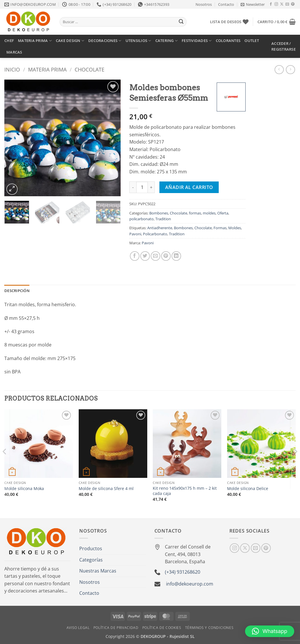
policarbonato (141, 219)
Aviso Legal (78, 628)
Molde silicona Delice (248, 489)
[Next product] (279, 70)
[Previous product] (290, 70)
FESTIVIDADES (197, 41)
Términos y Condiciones (209, 628)
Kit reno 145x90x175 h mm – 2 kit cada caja (185, 491)
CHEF (9, 41)
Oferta (223, 213)
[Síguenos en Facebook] (271, 4)
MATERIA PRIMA (35, 41)
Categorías (91, 560)
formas (195, 213)
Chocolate (90, 69)
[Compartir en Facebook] (135, 256)
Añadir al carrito (189, 187)
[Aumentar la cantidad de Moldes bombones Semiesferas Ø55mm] (151, 187)
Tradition (163, 219)
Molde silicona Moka (24, 489)
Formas (220, 228)
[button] (253, 4)
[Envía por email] (155, 256)
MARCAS (14, 52)
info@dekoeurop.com (190, 584)
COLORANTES (228, 41)
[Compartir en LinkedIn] (176, 256)
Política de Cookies (162, 628)
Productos (91, 548)
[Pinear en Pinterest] (166, 256)
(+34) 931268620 (183, 572)
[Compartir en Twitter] (145, 256)
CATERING (167, 41)
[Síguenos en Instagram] (276, 4)
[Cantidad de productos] (142, 187)
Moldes (235, 228)
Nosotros (204, 4)
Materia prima (47, 69)
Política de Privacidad (116, 628)
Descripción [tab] (17, 291)
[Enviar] (181, 22)
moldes (209, 213)
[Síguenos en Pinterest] (293, 4)
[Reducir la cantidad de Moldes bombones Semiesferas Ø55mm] (133, 187)
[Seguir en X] (282, 4)
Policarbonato (155, 234)
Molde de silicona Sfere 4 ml (106, 489)
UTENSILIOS (138, 41)
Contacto (226, 4)
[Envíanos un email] (287, 4)
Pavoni (135, 234)
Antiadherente (160, 228)
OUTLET (252, 41)
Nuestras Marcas (98, 571)
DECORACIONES (105, 41)
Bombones (159, 213)
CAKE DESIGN (70, 41)
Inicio (12, 69)
